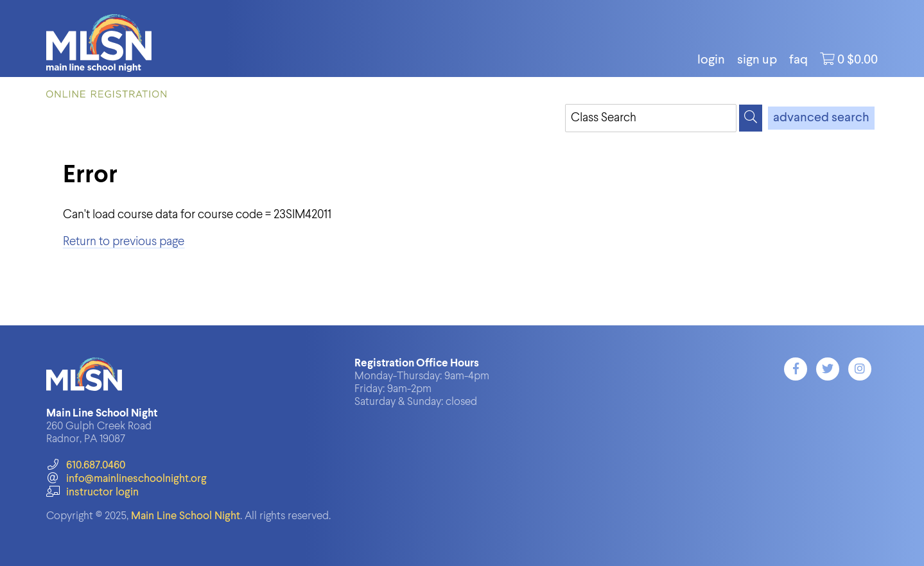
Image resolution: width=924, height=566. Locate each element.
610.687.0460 (86, 466)
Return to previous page (124, 242)
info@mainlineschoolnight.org (126, 479)
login (711, 60)
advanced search (821, 118)
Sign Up (757, 60)
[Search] (751, 118)
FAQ (798, 60)
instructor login (92, 493)
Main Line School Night (186, 516)
